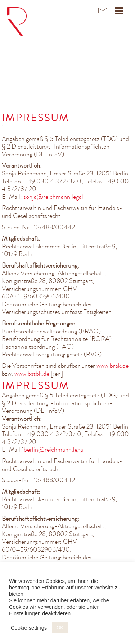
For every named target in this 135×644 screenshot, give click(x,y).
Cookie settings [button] (29, 628)
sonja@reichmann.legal (53, 197)
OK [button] (60, 628)
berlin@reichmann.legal (54, 449)
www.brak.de (112, 366)
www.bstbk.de (32, 374)
